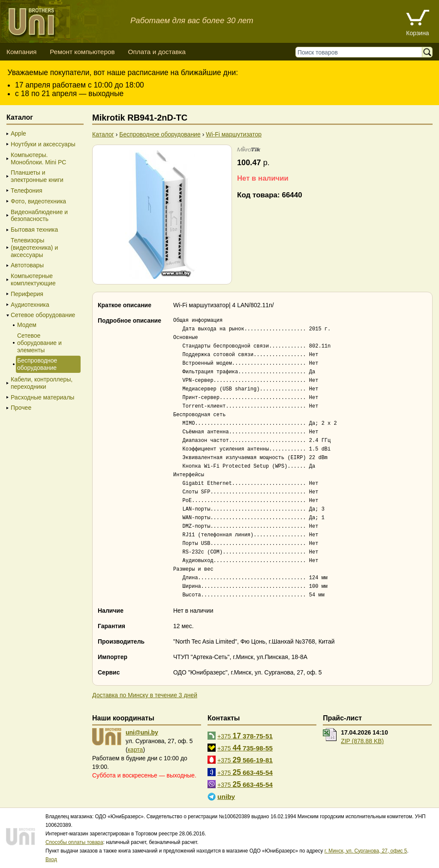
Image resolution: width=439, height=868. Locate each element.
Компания (21, 52)
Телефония (26, 191)
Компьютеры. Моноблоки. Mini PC (38, 159)
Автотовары (27, 265)
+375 (245, 736)
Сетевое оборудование (43, 315)
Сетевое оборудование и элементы (39, 343)
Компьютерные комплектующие (33, 280)
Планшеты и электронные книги (37, 176)
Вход (51, 859)
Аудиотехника (30, 305)
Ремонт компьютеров (82, 52)
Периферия (27, 294)
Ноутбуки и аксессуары (43, 144)
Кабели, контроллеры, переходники (42, 383)
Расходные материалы (42, 397)
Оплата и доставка (157, 52)
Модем (27, 325)
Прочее (21, 408)
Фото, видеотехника (38, 201)
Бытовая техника (34, 230)
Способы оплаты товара (74, 842)
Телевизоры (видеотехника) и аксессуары (34, 248)
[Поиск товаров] (361, 52)
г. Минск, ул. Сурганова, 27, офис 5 (366, 851)
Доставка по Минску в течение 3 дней (145, 695)
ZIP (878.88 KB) (362, 741)
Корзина (417, 33)
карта (135, 750)
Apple (18, 133)
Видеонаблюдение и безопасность (39, 216)
